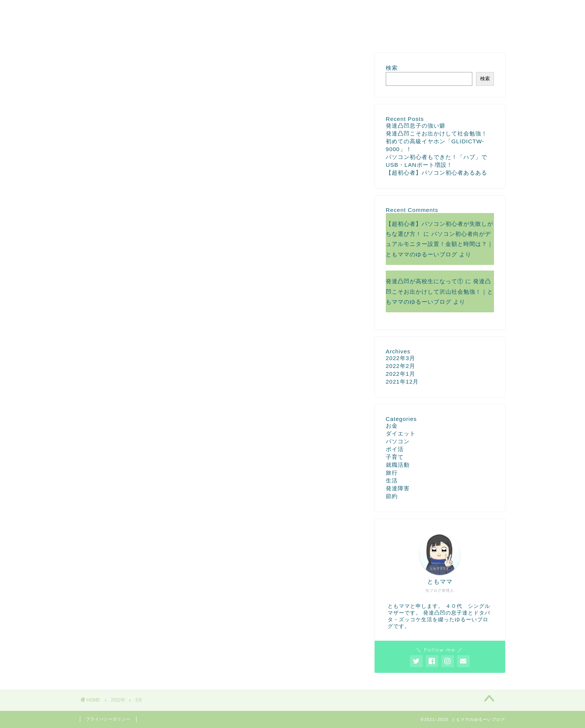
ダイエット (401, 433)
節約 (392, 496)
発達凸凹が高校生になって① (425, 281)
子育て (395, 457)
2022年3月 (401, 358)
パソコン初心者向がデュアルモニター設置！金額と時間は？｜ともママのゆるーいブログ (439, 244)
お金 (392, 426)
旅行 (392, 473)
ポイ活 (395, 449)
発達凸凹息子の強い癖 (416, 126)
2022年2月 (401, 366)
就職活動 (398, 465)
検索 (392, 68)
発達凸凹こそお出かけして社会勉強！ (437, 133)
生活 (392, 480)
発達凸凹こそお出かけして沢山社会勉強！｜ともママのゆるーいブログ (439, 291)
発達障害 (398, 488)
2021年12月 (402, 382)
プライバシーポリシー (108, 719)
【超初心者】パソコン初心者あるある (437, 173)
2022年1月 (401, 374)
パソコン (398, 441)
